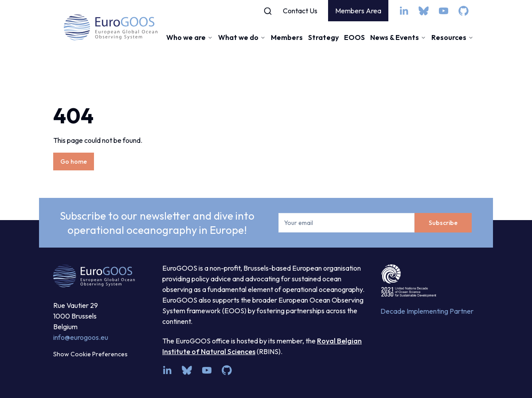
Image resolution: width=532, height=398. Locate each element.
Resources (452, 37)
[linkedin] (404, 11)
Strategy (323, 37)
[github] (464, 11)
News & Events (398, 37)
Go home (74, 162)
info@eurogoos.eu (81, 337)
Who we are (190, 37)
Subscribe (443, 223)
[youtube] (444, 11)
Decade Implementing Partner (427, 311)
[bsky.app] (424, 11)
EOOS (354, 37)
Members (287, 37)
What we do (242, 37)
